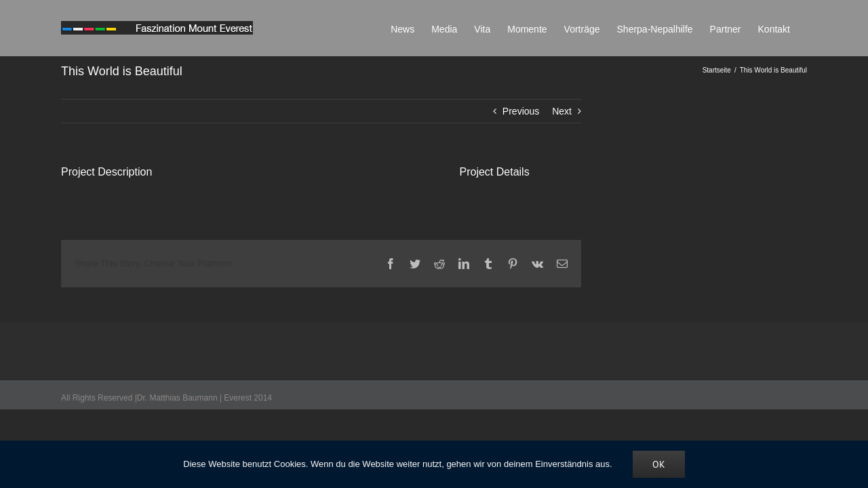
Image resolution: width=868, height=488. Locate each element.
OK (659, 464)
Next (562, 111)
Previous (521, 111)
